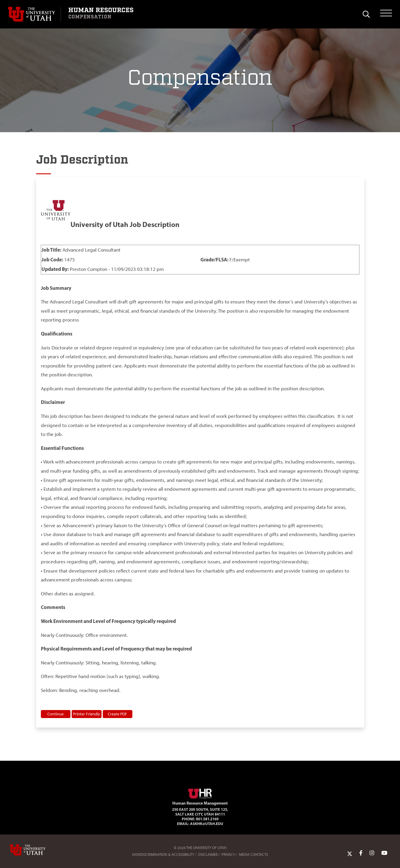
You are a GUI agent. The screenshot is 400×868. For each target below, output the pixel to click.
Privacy (228, 855)
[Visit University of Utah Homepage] (34, 14)
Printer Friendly (87, 714)
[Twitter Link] (350, 853)
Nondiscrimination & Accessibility (163, 855)
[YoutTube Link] (384, 853)
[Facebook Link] (361, 853)
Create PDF (117, 714)
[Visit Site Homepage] (200, 793)
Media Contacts (253, 855)
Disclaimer (208, 855)
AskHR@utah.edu (207, 824)
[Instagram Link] (372, 853)
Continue (56, 714)
